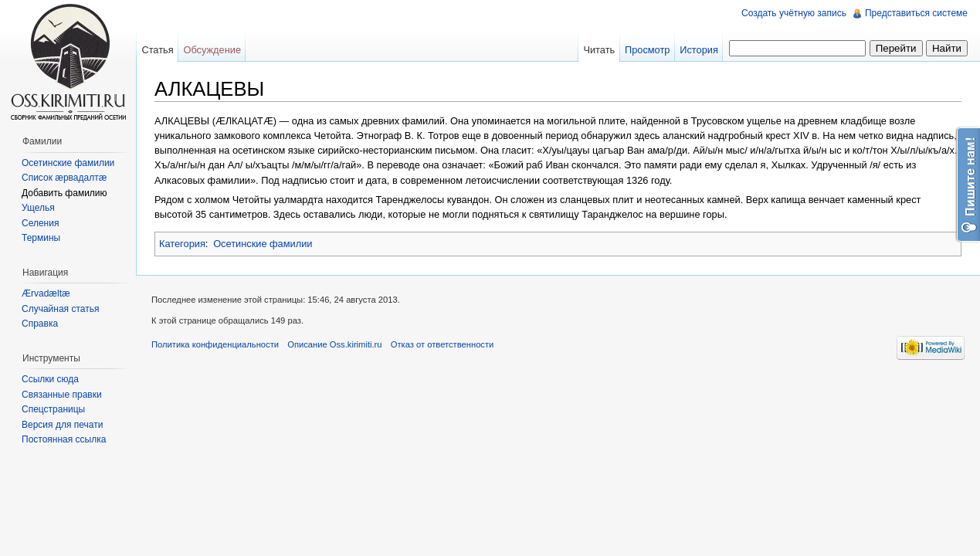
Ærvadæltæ (46, 293)
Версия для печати (62, 425)
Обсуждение (212, 50)
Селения (40, 223)
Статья (157, 50)
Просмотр (647, 50)
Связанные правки (62, 395)
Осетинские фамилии (263, 244)
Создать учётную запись (794, 13)
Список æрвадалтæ (64, 178)
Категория (182, 244)
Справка (40, 324)
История (699, 50)
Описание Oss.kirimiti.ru (334, 344)
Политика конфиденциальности (215, 344)
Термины (41, 238)
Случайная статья (60, 309)
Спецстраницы (53, 409)
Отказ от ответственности (443, 344)
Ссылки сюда (50, 379)
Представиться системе (916, 13)
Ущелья (38, 208)
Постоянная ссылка (64, 439)
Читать (599, 50)
